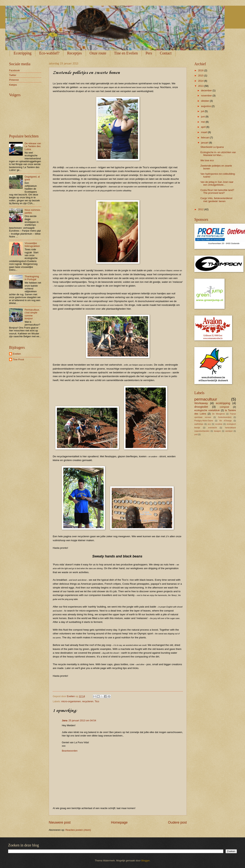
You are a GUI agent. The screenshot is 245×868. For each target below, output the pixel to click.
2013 (201, 86)
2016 (201, 70)
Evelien (17, 354)
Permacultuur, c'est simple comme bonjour (32, 314)
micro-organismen (71, 701)
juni (203, 117)
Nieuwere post (60, 822)
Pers (149, 53)
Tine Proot (18, 359)
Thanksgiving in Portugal (32, 278)
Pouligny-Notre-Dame (204, 421)
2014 (201, 81)
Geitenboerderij (225, 417)
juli (203, 111)
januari (205, 143)
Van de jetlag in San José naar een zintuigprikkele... (217, 183)
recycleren (88, 701)
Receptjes (74, 53)
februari (205, 138)
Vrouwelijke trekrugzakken (32, 245)
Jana (65, 720)
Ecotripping (22, 53)
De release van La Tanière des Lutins (33, 146)
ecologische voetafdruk (207, 410)
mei (203, 122)
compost (224, 407)
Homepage (119, 822)
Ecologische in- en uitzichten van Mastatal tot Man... (218, 154)
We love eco (207, 160)
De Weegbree (218, 414)
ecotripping (223, 403)
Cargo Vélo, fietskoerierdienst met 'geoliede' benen (216, 200)
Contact (166, 53)
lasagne (217, 431)
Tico (97, 701)
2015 (201, 76)
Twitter (13, 75)
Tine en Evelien (126, 53)
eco (209, 424)
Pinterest (14, 80)
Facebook (14, 70)
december (207, 90)
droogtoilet (201, 407)
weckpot (229, 431)
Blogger (146, 861)
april (204, 127)
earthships (199, 424)
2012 (201, 209)
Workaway (201, 403)
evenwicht (212, 428)
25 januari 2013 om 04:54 (82, 720)
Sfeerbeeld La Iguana (212, 147)
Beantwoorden (70, 751)
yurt (196, 434)
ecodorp (219, 424)
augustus (206, 106)
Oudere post (177, 822)
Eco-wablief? (49, 53)
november (207, 96)
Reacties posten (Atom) (78, 830)
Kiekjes (13, 85)
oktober (205, 101)
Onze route (98, 53)
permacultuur (206, 399)
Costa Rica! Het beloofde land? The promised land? (217, 191)
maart (204, 132)
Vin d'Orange (225, 421)
